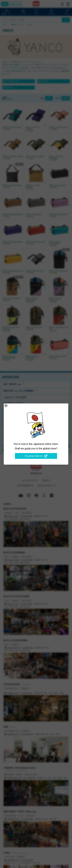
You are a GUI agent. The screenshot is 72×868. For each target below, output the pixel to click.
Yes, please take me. (36, 456)
